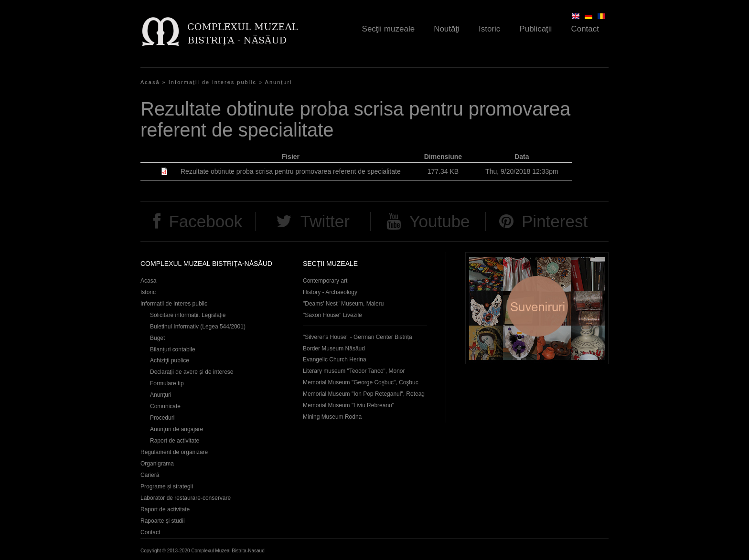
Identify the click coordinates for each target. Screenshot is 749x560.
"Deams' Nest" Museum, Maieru (343, 304)
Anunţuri (279, 82)
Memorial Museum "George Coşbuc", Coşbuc (361, 382)
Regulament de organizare (174, 452)
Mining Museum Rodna (332, 417)
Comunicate (165, 406)
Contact (585, 29)
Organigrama (157, 464)
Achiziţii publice (170, 360)
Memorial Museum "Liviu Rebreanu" (348, 405)
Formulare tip (167, 383)
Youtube (439, 221)
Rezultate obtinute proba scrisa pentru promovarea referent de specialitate (291, 171)
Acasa (148, 281)
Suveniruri (537, 308)
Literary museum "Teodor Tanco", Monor (354, 371)
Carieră (150, 475)
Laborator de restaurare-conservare (186, 498)
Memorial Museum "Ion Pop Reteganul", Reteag (364, 394)
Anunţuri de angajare (177, 429)
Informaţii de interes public (213, 82)
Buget (157, 338)
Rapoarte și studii (163, 521)
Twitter (325, 221)
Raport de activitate (175, 441)
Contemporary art (325, 281)
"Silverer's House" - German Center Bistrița (358, 337)
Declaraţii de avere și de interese (192, 372)
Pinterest (555, 221)
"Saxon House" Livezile (332, 315)
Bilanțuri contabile (173, 349)
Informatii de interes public (174, 304)
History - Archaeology (330, 292)
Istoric (489, 29)
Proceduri (162, 418)
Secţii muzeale (389, 29)
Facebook (205, 221)
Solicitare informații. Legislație (188, 315)
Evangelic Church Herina (335, 359)
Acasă (150, 82)
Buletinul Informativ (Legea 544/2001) (198, 327)
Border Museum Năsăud (334, 349)
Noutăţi (447, 29)
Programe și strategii (167, 486)
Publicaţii (535, 29)
